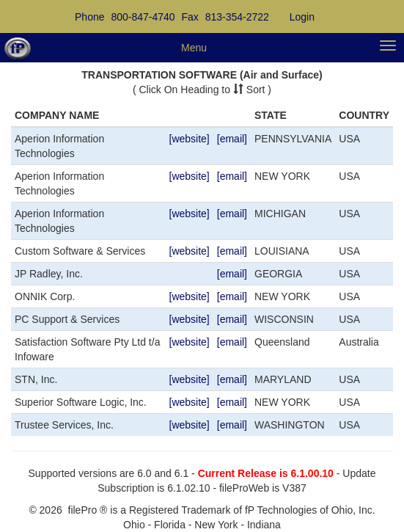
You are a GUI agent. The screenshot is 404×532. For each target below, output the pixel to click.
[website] (190, 139)
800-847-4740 (143, 17)
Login (302, 17)
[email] (232, 139)
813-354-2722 (237, 17)
